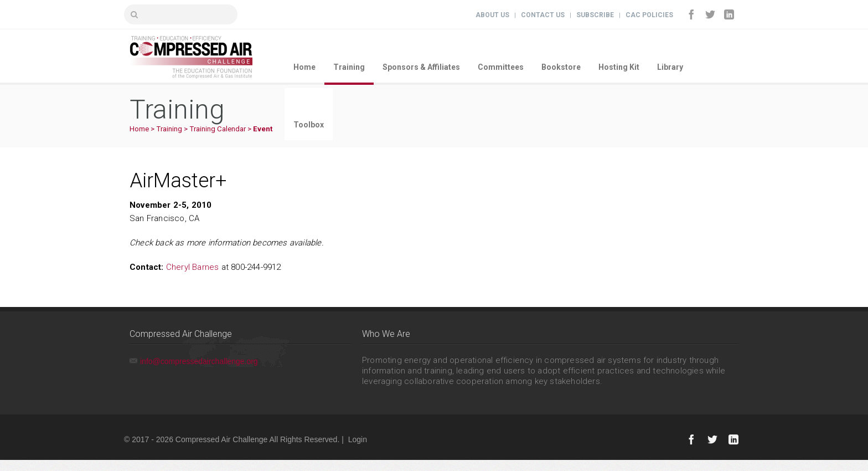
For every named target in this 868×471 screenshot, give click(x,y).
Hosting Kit (619, 67)
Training (349, 67)
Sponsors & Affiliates (421, 67)
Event (263, 129)
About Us (492, 15)
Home (304, 67)
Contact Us (543, 15)
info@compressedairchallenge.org (199, 361)
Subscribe (595, 15)
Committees (501, 67)
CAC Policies (649, 15)
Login (358, 439)
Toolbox (309, 125)
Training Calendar (218, 129)
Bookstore (561, 67)
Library (670, 67)
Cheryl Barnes (193, 267)
